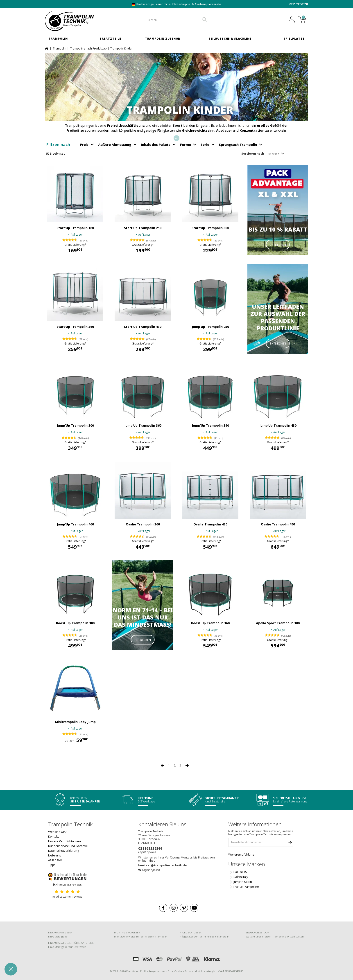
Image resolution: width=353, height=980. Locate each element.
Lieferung (55, 855)
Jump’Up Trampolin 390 (210, 426)
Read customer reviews (67, 897)
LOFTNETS (240, 872)
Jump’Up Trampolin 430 (278, 426)
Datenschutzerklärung (63, 851)
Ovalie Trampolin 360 (143, 524)
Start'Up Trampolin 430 (143, 327)
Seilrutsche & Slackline (230, 39)
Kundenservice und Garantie (68, 846)
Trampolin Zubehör (163, 39)
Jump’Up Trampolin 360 (143, 426)
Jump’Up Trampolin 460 (75, 524)
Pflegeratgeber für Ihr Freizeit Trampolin (205, 936)
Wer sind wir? (57, 832)
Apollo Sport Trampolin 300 (278, 623)
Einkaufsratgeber (58, 936)
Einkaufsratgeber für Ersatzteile (67, 947)
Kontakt (53, 836)
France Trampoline (246, 887)
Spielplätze (294, 39)
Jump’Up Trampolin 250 (210, 327)
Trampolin (58, 39)
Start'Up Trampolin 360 (75, 327)
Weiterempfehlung (241, 854)
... (176, 137)
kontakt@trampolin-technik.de (162, 865)
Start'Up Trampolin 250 (143, 228)
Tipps (52, 865)
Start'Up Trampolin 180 (75, 228)
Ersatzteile (111, 39)
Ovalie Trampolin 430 (210, 524)
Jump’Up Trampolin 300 (75, 426)
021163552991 (299, 4)
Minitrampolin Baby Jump (75, 722)
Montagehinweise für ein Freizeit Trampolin (141, 936)
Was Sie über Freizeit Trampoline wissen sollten (275, 936)
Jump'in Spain (242, 882)
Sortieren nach (253, 153)
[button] (11, 969)
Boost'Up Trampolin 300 (75, 623)
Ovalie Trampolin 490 (278, 524)
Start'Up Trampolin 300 (210, 228)
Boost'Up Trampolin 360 (210, 623)
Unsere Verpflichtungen (64, 841)
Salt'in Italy (240, 877)
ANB (59, 860)
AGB (51, 860)
